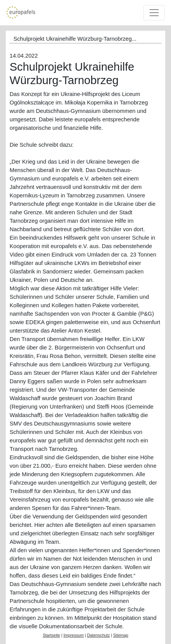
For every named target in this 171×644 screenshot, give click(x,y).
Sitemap (120, 635)
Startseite (51, 635)
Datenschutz (99, 635)
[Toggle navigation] (154, 13)
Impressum (74, 635)
